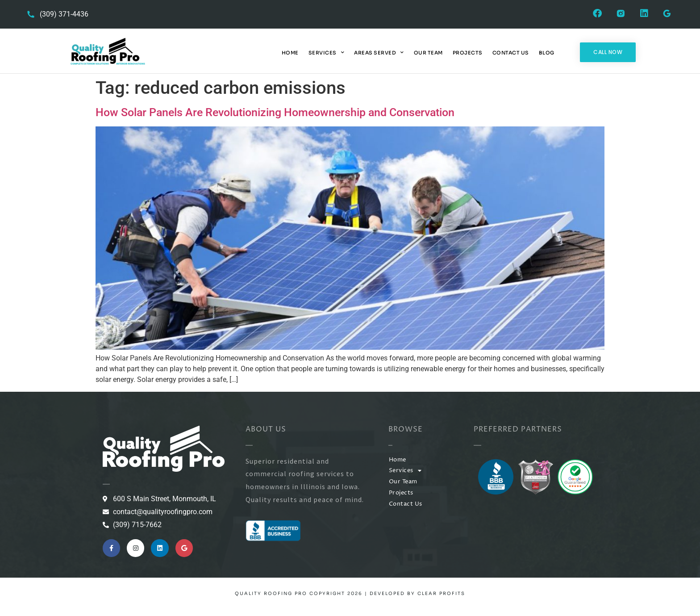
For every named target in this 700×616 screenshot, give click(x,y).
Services (327, 53)
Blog (547, 53)
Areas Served (379, 53)
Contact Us (511, 53)
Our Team (428, 53)
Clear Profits (441, 593)
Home (290, 53)
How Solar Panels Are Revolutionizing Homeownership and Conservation (275, 112)
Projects (468, 53)
